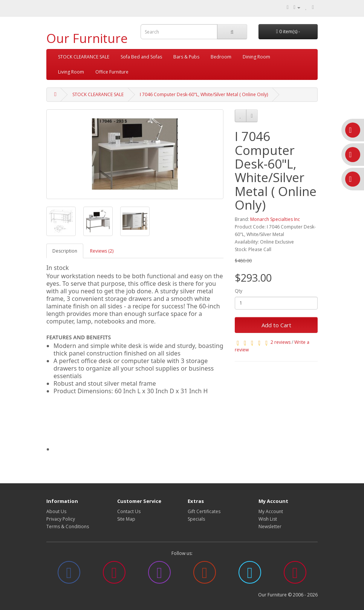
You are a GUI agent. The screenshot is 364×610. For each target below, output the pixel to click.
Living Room (71, 72)
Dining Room (256, 57)
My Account (271, 511)
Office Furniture (112, 72)
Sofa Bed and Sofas (141, 57)
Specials (196, 519)
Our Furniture (87, 38)
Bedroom (221, 57)
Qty (239, 291)
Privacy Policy (61, 519)
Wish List (268, 519)
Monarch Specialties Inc (275, 219)
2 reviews (281, 342)
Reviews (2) (102, 251)
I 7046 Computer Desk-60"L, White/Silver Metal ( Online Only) (204, 94)
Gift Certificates (204, 511)
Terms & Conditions (68, 526)
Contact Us (129, 511)
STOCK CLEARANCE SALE (84, 57)
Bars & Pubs (186, 57)
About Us (56, 511)
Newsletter (270, 526)
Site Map (126, 519)
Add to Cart (276, 325)
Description (65, 251)
